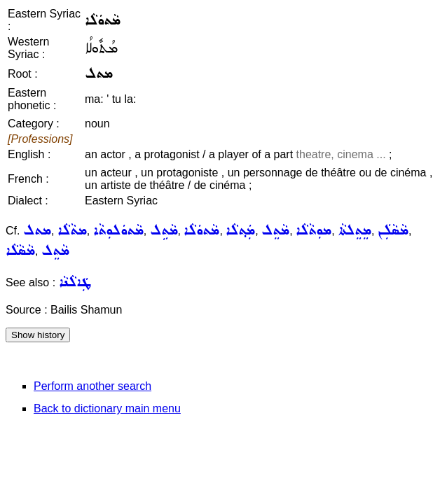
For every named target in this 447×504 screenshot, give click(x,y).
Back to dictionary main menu (107, 408)
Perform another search (92, 386)
